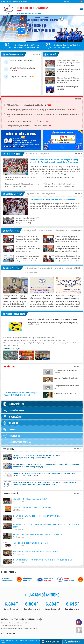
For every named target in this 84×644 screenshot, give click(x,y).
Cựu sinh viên (45, 154)
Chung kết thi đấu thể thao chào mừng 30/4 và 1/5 (30, 499)
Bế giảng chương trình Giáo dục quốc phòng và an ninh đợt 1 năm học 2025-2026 (68, 80)
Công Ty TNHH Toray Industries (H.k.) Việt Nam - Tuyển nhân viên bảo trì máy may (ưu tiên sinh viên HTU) (44, 115)
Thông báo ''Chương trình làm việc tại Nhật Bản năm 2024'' (29, 105)
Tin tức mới (52, 54)
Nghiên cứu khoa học (13, 269)
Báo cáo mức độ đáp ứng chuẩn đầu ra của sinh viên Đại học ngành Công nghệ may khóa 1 (36, 340)
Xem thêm (37, 55)
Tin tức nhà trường (14, 154)
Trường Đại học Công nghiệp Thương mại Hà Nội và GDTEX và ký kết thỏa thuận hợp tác (28, 249)
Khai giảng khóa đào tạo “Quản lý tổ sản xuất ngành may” (67, 46)
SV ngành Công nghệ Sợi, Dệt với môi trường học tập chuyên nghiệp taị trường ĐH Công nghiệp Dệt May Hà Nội (37, 456)
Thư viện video (9, 366)
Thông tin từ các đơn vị (15, 314)
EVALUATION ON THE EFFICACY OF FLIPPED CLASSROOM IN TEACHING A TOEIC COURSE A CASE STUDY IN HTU (46, 475)
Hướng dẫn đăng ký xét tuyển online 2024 (66, 387)
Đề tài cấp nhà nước (46, 268)
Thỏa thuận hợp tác (61, 230)
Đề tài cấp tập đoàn (31, 272)
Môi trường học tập (14, 194)
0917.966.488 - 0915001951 (18, 2)
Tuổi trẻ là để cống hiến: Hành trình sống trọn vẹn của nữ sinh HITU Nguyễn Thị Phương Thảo (61, 185)
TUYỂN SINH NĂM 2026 (15, 54)
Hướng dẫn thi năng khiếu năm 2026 (22, 62)
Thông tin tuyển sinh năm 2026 (22, 77)
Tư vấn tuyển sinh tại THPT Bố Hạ (66, 393)
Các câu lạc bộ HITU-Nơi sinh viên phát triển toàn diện (52, 200)
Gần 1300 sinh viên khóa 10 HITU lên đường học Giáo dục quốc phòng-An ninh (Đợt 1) (27, 220)
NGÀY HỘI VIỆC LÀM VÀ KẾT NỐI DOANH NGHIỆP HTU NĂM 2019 (37, 516)
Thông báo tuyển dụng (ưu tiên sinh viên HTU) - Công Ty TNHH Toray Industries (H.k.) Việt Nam (42, 110)
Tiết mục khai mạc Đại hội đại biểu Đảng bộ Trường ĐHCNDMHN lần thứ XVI (21, 394)
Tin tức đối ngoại (46, 230)
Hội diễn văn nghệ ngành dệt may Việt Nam (65, 372)
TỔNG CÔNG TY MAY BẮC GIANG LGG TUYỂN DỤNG (32, 508)
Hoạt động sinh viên (33, 194)
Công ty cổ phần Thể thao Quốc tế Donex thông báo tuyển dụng (53, 319)
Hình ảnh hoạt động (12, 349)
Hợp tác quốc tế (12, 231)
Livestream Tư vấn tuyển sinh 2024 (66, 378)
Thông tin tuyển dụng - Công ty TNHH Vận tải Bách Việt (28, 121)
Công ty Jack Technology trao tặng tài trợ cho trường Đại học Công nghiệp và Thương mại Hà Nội (27, 258)
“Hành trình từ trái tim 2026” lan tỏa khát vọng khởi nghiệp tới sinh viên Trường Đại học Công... (69, 63)
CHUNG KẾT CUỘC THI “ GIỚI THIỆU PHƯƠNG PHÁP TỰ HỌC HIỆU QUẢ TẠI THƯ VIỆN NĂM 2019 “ (46, 526)
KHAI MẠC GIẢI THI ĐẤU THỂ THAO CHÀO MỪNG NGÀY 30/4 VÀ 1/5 (38, 535)
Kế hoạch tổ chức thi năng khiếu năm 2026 (22, 69)
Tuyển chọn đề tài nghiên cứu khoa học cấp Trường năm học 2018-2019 (29, 338)
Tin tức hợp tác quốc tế (31, 230)
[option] (42, 29)
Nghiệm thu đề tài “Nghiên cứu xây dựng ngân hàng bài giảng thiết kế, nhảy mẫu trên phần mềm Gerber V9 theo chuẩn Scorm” (68, 297)
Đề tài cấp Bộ (59, 268)
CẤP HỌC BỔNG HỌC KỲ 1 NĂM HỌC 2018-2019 (31, 543)
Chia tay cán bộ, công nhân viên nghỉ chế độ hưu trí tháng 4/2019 (36, 552)
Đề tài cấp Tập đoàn (31, 268)
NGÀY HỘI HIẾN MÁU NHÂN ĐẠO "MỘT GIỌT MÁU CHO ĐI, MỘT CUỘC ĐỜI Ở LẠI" (43, 560)
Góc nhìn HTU (9, 449)
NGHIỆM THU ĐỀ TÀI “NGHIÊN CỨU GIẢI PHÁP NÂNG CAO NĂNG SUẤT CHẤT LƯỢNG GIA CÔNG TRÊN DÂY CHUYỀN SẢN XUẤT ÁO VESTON (41, 297)
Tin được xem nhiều (11, 493)
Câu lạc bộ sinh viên (49, 194)
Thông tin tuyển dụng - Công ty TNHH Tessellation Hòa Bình (29, 126)
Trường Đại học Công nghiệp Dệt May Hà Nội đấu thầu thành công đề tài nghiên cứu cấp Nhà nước (15, 297)
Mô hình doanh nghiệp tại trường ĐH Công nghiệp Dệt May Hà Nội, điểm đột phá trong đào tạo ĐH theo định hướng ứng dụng (46, 465)
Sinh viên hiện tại (32, 154)
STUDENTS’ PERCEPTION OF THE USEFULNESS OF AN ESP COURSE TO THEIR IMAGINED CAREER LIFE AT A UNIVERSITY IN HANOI (45, 484)
